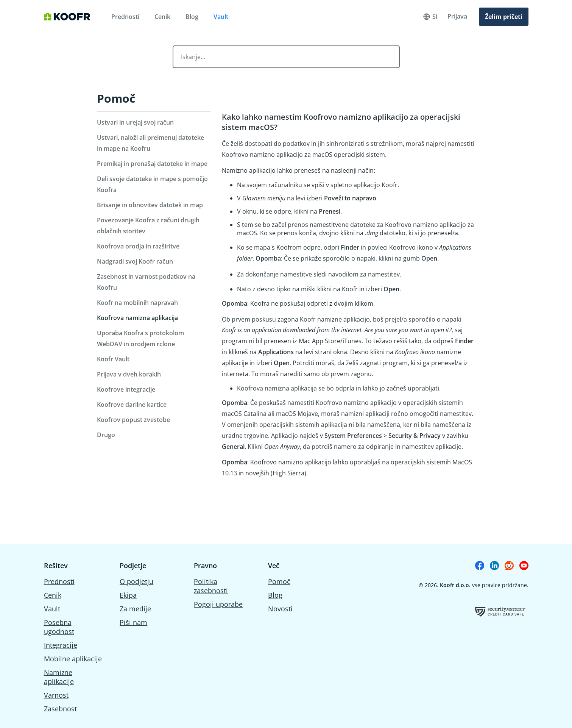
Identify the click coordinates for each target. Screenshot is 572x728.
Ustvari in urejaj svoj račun (135, 122)
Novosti (280, 609)
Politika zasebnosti (211, 586)
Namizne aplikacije (59, 677)
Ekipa (128, 595)
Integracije (61, 645)
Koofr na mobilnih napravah (137, 303)
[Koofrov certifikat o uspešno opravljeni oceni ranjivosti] (500, 612)
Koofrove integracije (126, 389)
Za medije (135, 609)
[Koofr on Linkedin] (494, 566)
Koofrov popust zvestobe (133, 420)
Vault (221, 17)
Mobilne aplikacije (73, 659)
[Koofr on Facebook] (480, 566)
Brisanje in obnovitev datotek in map (150, 205)
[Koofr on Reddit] (509, 566)
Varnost (56, 695)
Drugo (106, 435)
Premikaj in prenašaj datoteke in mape (152, 164)
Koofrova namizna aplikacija (137, 318)
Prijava (457, 16)
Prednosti (125, 17)
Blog (192, 17)
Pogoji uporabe (218, 604)
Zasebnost (60, 709)
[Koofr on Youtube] (524, 566)
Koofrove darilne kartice (132, 405)
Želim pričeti (504, 17)
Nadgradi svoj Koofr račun (135, 261)
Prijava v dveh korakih (129, 374)
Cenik (162, 17)
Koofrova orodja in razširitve (138, 246)
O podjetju (136, 581)
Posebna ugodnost (59, 627)
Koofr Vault (113, 359)
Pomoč (116, 98)
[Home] (67, 17)
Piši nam (133, 622)
